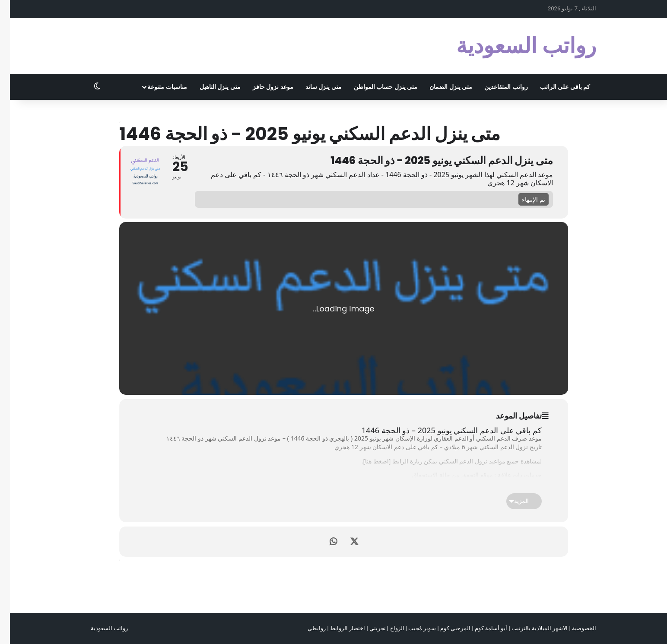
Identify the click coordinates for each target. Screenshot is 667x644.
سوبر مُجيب (412, 628)
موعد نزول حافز (263, 87)
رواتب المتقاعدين (496, 87)
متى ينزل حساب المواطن (376, 87)
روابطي (307, 628)
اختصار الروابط (338, 628)
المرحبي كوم (445, 628)
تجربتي (368, 628)
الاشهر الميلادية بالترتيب (530, 628)
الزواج (387, 628)
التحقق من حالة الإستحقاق (435, 475)
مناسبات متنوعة (157, 87)
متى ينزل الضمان (441, 87)
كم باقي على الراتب (555, 87)
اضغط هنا (367, 461)
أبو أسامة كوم (481, 628)
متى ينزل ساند (314, 87)
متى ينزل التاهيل (210, 87)
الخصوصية (574, 628)
